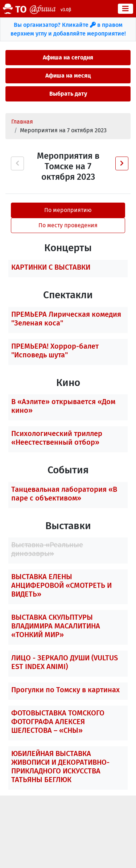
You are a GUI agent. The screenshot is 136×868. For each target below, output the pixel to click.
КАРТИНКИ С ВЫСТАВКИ (51, 267)
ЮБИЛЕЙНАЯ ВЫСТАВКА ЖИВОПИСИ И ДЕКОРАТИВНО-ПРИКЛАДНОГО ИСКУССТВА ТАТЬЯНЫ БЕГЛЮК (60, 767)
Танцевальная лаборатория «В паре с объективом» (64, 494)
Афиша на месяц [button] (68, 76)
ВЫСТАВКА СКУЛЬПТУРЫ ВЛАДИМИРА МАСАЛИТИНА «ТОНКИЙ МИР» (56, 626)
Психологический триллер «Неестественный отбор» (57, 438)
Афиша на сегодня (68, 57)
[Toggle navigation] (125, 9)
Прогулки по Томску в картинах (65, 690)
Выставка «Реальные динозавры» (47, 549)
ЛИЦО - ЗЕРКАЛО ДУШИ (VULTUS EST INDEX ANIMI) (65, 662)
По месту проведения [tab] (68, 225)
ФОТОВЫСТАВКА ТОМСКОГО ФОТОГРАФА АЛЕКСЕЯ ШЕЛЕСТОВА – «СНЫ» (58, 722)
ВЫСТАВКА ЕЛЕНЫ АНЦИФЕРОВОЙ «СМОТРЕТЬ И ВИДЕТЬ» (61, 585)
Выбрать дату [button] (68, 94)
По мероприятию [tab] (68, 210)
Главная (22, 122)
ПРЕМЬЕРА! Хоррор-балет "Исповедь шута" (55, 350)
